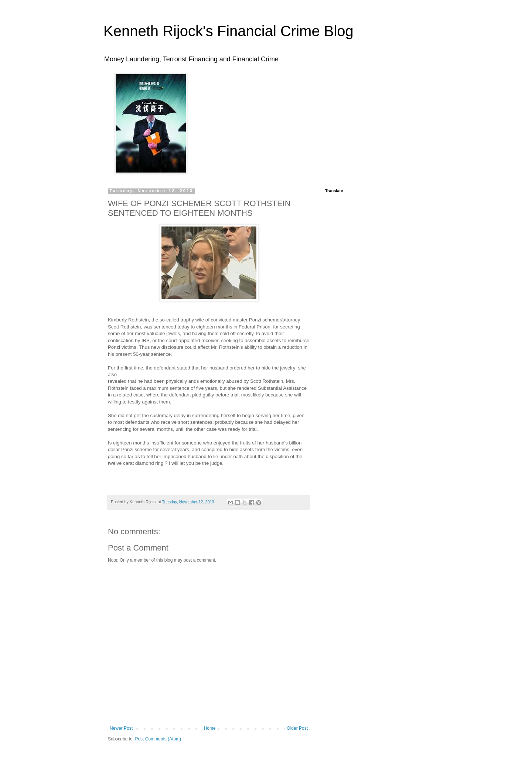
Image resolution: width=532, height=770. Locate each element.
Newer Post (121, 728)
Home (210, 728)
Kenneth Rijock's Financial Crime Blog (229, 31)
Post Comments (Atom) (158, 739)
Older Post (297, 728)
